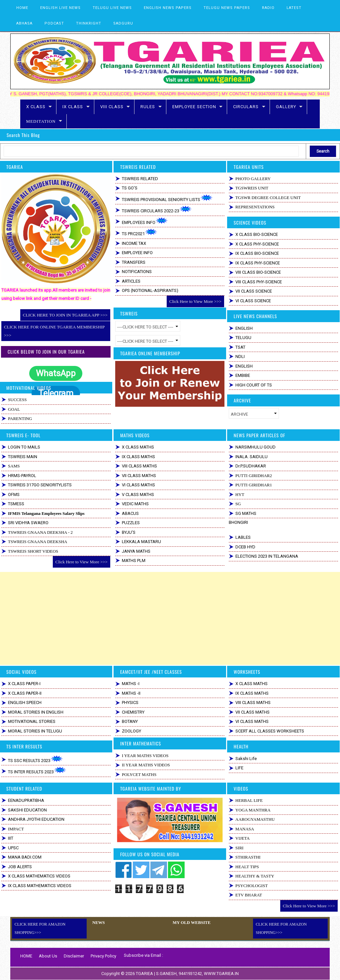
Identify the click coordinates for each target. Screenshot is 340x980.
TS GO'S (130, 188)
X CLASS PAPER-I (24, 684)
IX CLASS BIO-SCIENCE (257, 253)
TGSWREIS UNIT (252, 188)
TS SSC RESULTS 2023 (36, 759)
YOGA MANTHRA (253, 810)
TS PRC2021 (140, 232)
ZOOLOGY (131, 731)
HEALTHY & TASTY (255, 876)
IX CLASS (73, 107)
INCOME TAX (134, 243)
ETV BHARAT (249, 895)
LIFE (239, 768)
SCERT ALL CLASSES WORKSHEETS (270, 731)
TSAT (240, 347)
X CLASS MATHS (138, 447)
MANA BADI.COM (25, 857)
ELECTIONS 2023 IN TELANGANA (267, 556)
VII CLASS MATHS (139, 476)
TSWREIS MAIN (23, 457)
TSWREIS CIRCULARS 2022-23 (157, 210)
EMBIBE (243, 375)
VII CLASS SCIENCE (254, 291)
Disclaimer (74, 956)
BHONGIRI (238, 522)
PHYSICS (130, 702)
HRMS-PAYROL (22, 476)
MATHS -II (131, 693)
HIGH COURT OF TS (254, 385)
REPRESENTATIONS (255, 207)
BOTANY (130, 721)
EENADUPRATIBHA (26, 800)
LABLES (243, 537)
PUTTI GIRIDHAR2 (254, 476)
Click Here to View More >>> (195, 301)
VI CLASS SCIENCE (253, 301)
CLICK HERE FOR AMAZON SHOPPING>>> (40, 928)
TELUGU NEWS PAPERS (227, 8)
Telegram (56, 393)
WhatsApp (56, 373)
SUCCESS (17, 400)
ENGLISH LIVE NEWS (60, 8)
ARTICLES (131, 281)
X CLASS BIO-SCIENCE (257, 234)
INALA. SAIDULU (252, 457)
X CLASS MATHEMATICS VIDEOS (39, 876)
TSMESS (16, 504)
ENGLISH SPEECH (25, 702)
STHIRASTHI (248, 857)
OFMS (14, 494)
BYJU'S (129, 532)
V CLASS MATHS (138, 494)
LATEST (294, 8)
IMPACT (16, 829)
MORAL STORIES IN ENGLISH (36, 712)
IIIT (11, 838)
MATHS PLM (134, 560)
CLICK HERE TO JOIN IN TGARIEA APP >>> (65, 315)
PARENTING (20, 419)
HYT (240, 494)
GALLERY (286, 107)
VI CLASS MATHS (138, 485)
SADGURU (123, 23)
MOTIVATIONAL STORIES (32, 721)
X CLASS (36, 107)
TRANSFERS (134, 262)
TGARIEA (145, 974)
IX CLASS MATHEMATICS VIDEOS (40, 886)
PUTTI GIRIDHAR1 (254, 485)
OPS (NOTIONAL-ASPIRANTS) (150, 290)
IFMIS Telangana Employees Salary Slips (46, 513)
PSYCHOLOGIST (252, 886)
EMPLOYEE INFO (137, 253)
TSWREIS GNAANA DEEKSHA (38, 542)
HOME (22, 8)
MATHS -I (131, 684)
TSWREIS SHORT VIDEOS (33, 551)
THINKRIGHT (89, 23)
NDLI (240, 356)
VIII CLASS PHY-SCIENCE (259, 282)
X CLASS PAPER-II (25, 693)
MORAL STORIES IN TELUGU (35, 731)
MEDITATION (41, 121)
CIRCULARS (246, 107)
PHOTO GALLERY (253, 179)
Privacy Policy (103, 956)
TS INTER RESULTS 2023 (37, 770)
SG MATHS (246, 513)
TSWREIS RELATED (140, 179)
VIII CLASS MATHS (139, 466)
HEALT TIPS (247, 867)
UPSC (13, 848)
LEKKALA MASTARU (141, 542)
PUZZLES (131, 523)
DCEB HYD (245, 547)
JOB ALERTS (20, 867)
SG (238, 504)
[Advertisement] (170, 618)
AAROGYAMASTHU (255, 819)
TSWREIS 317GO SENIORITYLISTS (40, 485)
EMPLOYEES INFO (145, 221)
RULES (148, 107)
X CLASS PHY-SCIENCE (257, 244)
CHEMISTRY (133, 712)
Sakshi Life (246, 759)
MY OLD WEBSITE (190, 923)
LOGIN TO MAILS (24, 447)
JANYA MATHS (136, 551)
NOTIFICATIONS (137, 272)
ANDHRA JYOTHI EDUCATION (36, 819)
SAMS (14, 466)
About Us (48, 956)
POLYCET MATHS (139, 774)
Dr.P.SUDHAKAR (251, 466)
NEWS (98, 923)
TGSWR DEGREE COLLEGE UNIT (268, 198)
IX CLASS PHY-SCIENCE (258, 263)
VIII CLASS (112, 107)
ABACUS (130, 513)
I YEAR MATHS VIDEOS (145, 756)
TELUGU (243, 338)
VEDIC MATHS (135, 504)
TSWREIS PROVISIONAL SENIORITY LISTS (167, 198)
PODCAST (54, 23)
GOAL (14, 409)
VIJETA (243, 838)
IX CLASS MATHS (138, 457)
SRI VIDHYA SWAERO (28, 523)
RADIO (268, 8)
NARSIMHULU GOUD (255, 447)
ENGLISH (244, 328)
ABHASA (24, 23)
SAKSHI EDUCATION (27, 810)
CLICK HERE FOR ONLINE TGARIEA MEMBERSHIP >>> (54, 331)
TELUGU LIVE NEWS (112, 8)
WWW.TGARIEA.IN (221, 974)
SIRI (240, 848)
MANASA (245, 829)
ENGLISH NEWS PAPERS (168, 8)
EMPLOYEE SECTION (194, 107)
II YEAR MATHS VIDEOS (146, 765)
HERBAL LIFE (249, 800)
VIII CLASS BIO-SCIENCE (258, 272)
